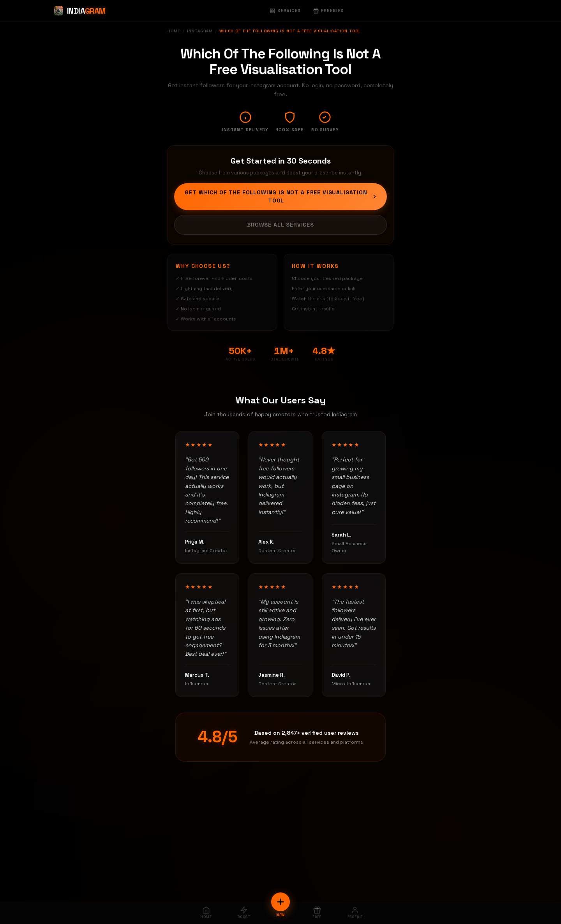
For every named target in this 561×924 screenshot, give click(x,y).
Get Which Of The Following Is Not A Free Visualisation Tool (281, 196)
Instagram (200, 31)
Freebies (328, 11)
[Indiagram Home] (79, 11)
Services (285, 11)
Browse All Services (280, 225)
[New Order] (280, 902)
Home (174, 31)
